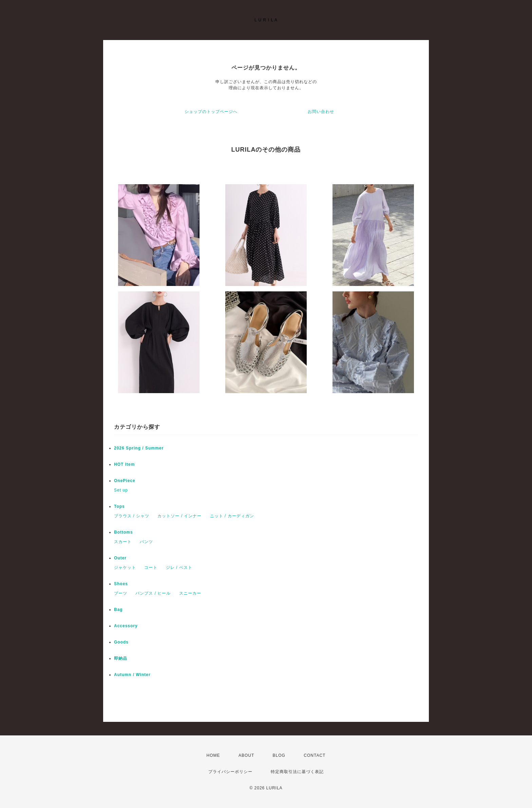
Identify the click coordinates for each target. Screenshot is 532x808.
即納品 (121, 658)
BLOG (279, 755)
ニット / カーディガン (232, 516)
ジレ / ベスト (179, 567)
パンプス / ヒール (153, 593)
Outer (120, 558)
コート (151, 567)
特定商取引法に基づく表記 (297, 772)
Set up (121, 490)
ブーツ (121, 593)
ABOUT (246, 755)
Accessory (126, 626)
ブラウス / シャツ (132, 516)
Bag (118, 610)
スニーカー (190, 593)
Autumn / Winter (132, 675)
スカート (123, 542)
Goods (121, 642)
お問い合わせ (321, 112)
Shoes (121, 584)
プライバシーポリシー (230, 772)
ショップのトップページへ (211, 112)
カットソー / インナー (179, 516)
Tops (119, 506)
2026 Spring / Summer (139, 448)
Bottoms (126, 532)
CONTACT (315, 755)
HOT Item (124, 464)
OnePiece (127, 481)
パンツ (146, 542)
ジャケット (125, 567)
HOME (213, 755)
